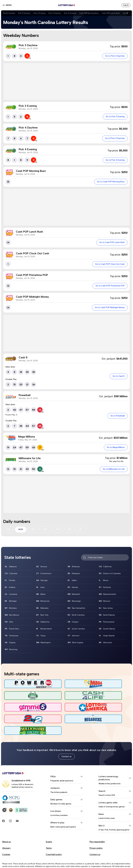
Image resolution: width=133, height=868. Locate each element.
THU (60, 532)
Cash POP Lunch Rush (117, 13)
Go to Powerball (116, 418)
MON (21, 532)
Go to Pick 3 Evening (114, 117)
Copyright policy (54, 841)
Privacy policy (96, 834)
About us (6, 828)
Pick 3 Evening (41, 13)
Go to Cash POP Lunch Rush (110, 244)
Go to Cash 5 (118, 378)
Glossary (6, 834)
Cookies (6, 841)
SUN (9, 532)
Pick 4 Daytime (57, 13)
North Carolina (9, 13)
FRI (72, 532)
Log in (126, 5)
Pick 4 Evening (73, 13)
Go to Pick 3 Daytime (114, 56)
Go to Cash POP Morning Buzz (109, 183)
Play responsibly (97, 828)
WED (47, 532)
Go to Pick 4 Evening (114, 161)
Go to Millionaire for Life (112, 471)
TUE (34, 532)
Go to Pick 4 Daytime (114, 139)
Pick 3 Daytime (25, 13)
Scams (49, 828)
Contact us (66, 743)
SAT (83, 532)
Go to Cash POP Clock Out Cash (108, 266)
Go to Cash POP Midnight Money (108, 309)
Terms (49, 834)
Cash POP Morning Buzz (93, 13)
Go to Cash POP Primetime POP (108, 287)
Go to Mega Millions (114, 450)
